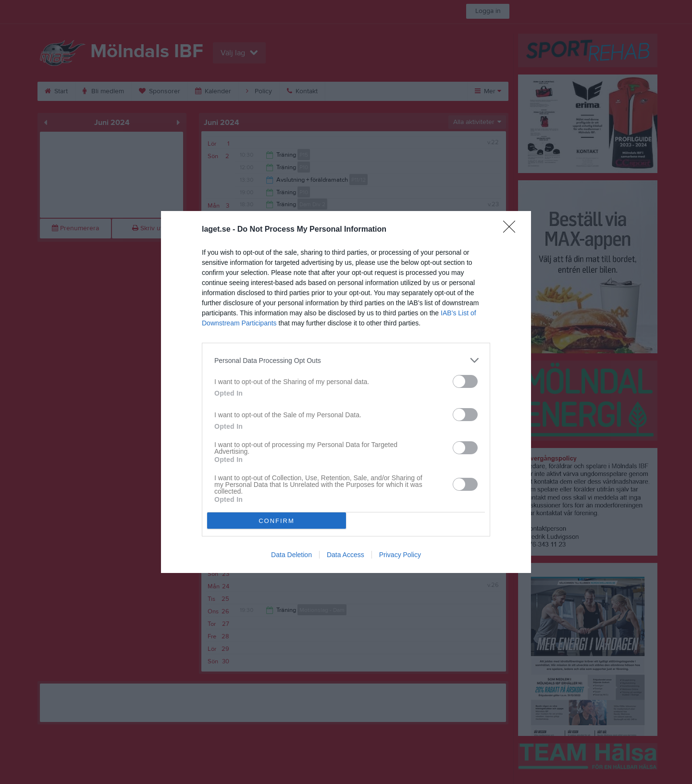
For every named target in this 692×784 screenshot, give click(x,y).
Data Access (346, 555)
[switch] (465, 381)
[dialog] (346, 392)
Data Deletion (291, 555)
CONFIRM (277, 521)
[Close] (512, 230)
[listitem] (346, 360)
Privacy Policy (400, 555)
